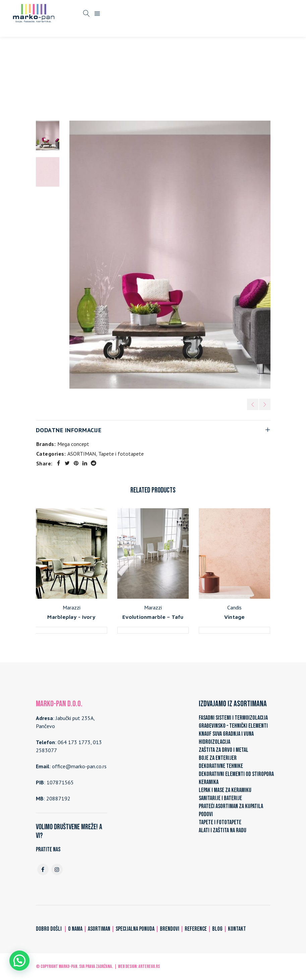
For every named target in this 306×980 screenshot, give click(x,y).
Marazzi (72, 607)
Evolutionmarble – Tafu (153, 617)
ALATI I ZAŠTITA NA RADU (223, 830)
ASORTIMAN (112, 78)
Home (85, 78)
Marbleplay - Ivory (71, 617)
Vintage (235, 617)
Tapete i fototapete (156, 78)
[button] (19, 961)
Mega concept (73, 444)
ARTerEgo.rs (149, 966)
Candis (234, 607)
